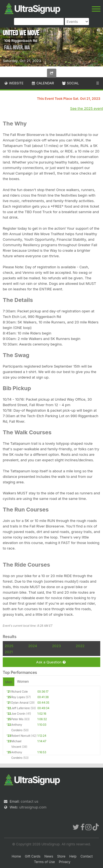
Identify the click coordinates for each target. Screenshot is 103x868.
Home (16, 856)
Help (73, 856)
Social (70, 83)
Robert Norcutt (21, 736)
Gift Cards (33, 856)
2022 (80, 646)
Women (23, 681)
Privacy (65, 862)
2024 (33, 646)
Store (61, 856)
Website (14, 83)
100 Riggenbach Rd (21, 41)
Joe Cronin (18, 714)
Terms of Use (44, 862)
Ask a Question (51, 662)
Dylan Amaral (20, 703)
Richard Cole (20, 692)
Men (9, 682)
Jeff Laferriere (20, 708)
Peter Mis (17, 719)
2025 (9, 646)
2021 (9, 652)
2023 (56, 646)
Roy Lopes (18, 697)
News (49, 856)
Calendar (43, 83)
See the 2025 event (87, 108)
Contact (87, 856)
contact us (29, 801)
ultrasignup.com (33, 807)
